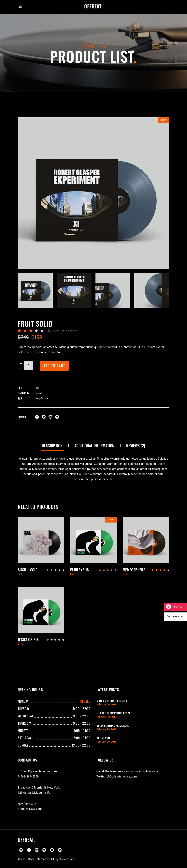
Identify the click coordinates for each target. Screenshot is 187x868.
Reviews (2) (136, 446)
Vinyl (39, 393)
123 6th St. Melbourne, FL (34, 793)
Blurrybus (79, 569)
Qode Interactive (39, 859)
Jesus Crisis (28, 639)
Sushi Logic (28, 569)
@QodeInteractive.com (122, 777)
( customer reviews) (62, 330)
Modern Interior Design (112, 701)
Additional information (94, 446)
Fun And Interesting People (114, 713)
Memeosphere (134, 569)
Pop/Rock (42, 398)
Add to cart (54, 366)
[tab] (52, 446)
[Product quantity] (29, 366)
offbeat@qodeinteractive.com (37, 771)
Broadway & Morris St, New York (39, 788)
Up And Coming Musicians (113, 726)
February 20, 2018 (106, 704)
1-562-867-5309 (28, 777)
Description (52, 446)
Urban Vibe (103, 738)
